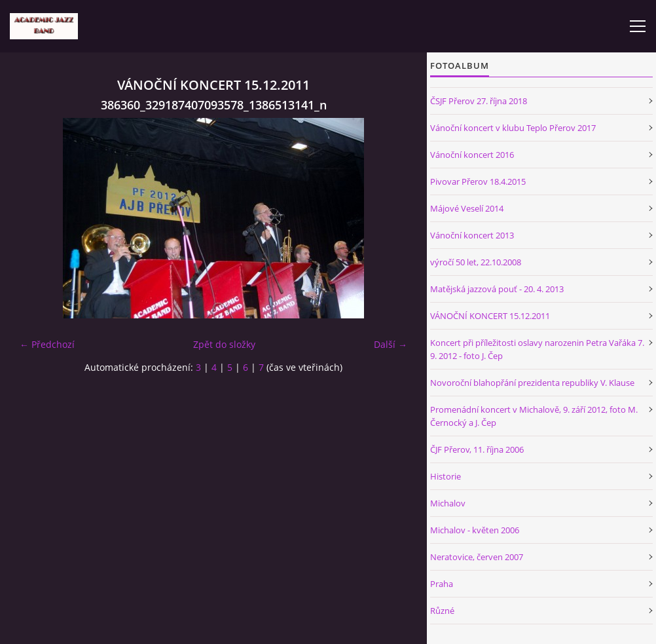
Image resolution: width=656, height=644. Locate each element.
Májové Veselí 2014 (467, 208)
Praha (442, 584)
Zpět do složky (224, 344)
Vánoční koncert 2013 (472, 235)
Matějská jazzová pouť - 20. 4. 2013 (497, 289)
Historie (446, 476)
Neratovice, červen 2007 (477, 557)
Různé (442, 611)
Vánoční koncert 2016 (472, 155)
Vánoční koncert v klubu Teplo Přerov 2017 (513, 128)
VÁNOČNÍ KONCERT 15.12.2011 (490, 316)
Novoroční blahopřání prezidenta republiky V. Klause (532, 383)
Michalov (448, 503)
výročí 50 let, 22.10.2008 (476, 262)
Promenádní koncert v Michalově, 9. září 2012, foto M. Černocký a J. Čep (534, 416)
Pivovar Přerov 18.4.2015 (478, 181)
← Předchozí (47, 344)
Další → (391, 344)
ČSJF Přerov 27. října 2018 (479, 101)
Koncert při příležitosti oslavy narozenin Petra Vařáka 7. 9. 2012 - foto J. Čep (537, 349)
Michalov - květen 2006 (475, 530)
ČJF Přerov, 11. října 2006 (477, 449)
